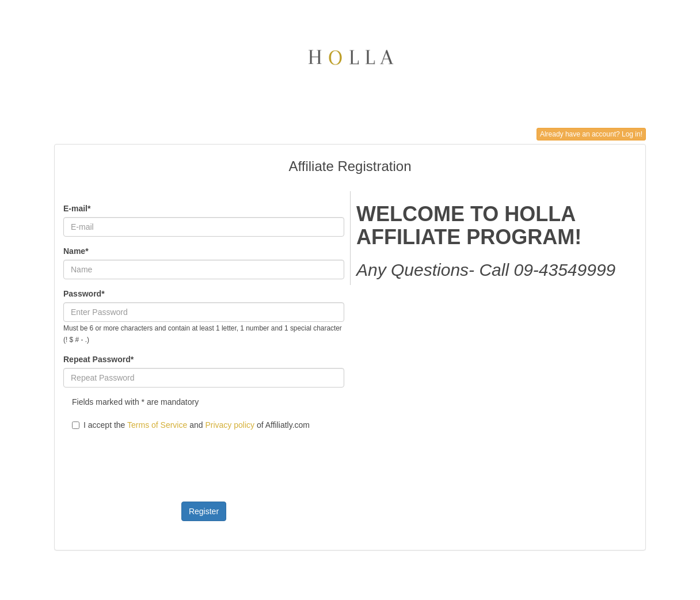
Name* (76, 251)
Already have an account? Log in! (591, 134)
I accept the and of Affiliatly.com (191, 425)
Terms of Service (157, 425)
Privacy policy (230, 425)
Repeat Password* (98, 359)
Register (204, 511)
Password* (84, 294)
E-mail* (77, 208)
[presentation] (151, 459)
